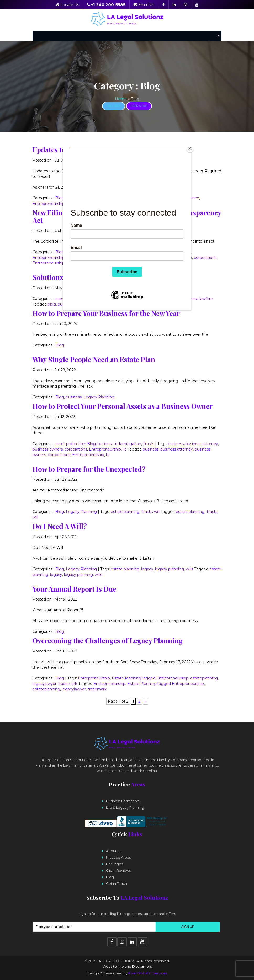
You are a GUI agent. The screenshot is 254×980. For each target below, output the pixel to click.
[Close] (190, 148)
